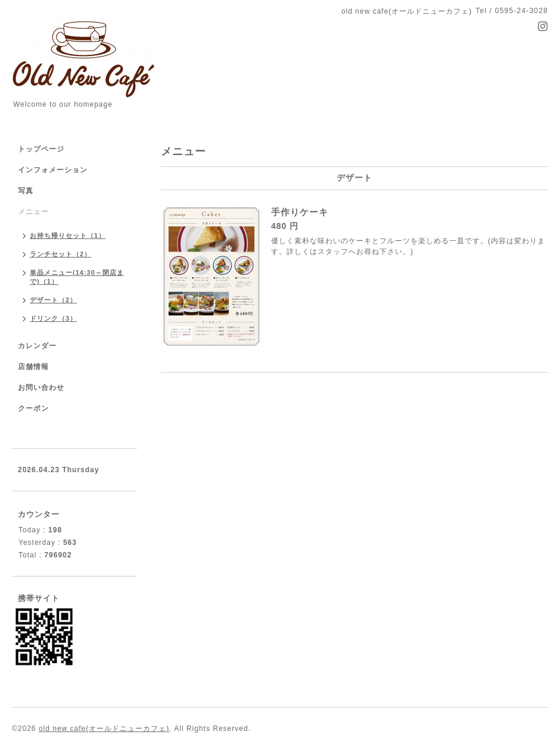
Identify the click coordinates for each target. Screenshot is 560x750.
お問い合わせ (41, 388)
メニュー (33, 212)
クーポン (33, 408)
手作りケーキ (300, 212)
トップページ (41, 149)
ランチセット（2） (60, 254)
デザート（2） (53, 300)
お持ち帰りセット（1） (68, 235)
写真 (26, 191)
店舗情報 (33, 367)
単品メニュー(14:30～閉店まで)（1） (77, 277)
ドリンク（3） (53, 318)
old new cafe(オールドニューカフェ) (104, 729)
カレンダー (37, 346)
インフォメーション (53, 170)
